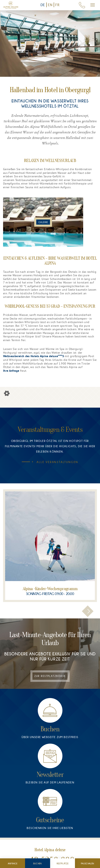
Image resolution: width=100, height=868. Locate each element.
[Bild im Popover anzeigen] (43, 222)
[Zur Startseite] (11, 5)
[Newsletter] (50, 763)
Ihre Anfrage (11, 371)
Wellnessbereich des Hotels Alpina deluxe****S (33, 356)
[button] (88, 611)
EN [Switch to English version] (50, 5)
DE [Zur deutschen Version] (43, 5)
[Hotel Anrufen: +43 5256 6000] (82, 5)
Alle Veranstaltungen (54, 462)
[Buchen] (50, 718)
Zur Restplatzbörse (50, 676)
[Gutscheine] (50, 809)
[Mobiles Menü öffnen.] (93, 5)
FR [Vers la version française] (57, 5)
